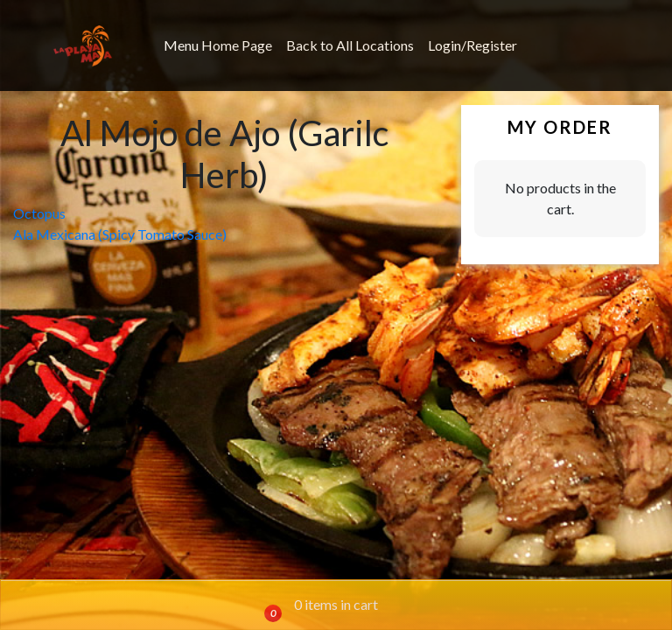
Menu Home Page (218, 45)
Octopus (39, 213)
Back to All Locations (350, 45)
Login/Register (472, 45)
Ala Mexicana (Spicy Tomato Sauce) (120, 234)
